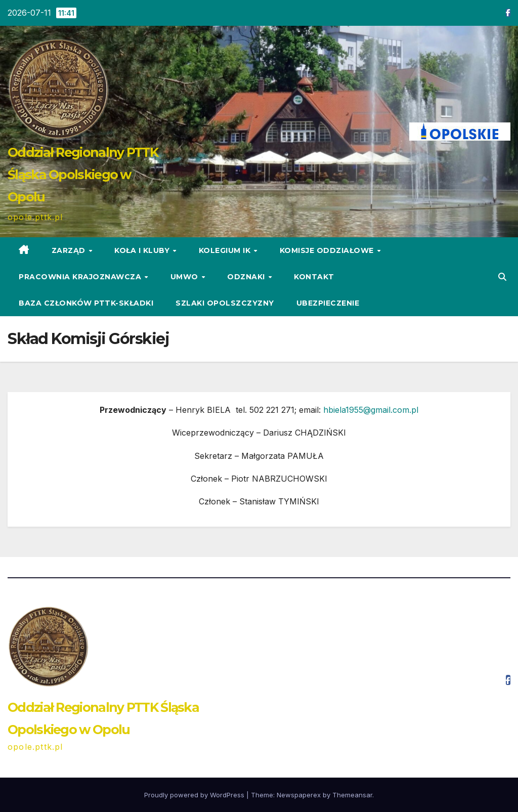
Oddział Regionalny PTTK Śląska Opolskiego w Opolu (83, 175)
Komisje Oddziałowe (328, 250)
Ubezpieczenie (328, 303)
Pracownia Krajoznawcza (81, 277)
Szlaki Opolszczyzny (225, 303)
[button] (502, 277)
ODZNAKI (247, 277)
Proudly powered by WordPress (195, 795)
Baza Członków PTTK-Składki (86, 303)
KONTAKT (314, 277)
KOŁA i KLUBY (143, 250)
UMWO (186, 277)
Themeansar (352, 795)
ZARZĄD (70, 250)
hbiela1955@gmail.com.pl (371, 410)
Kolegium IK (226, 250)
